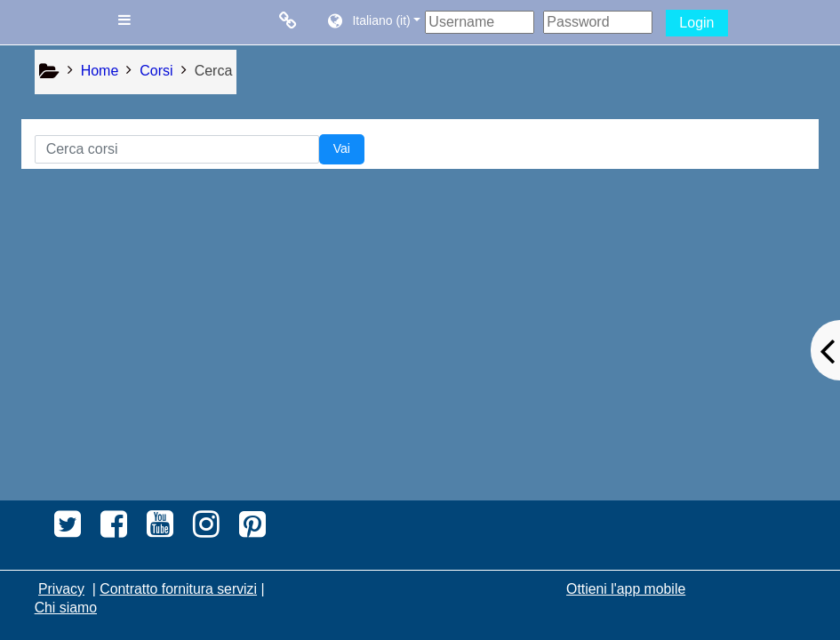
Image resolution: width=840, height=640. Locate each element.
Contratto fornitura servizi (178, 589)
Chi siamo (66, 608)
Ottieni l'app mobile (626, 589)
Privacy (61, 589)
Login (696, 23)
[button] (373, 22)
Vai (342, 148)
